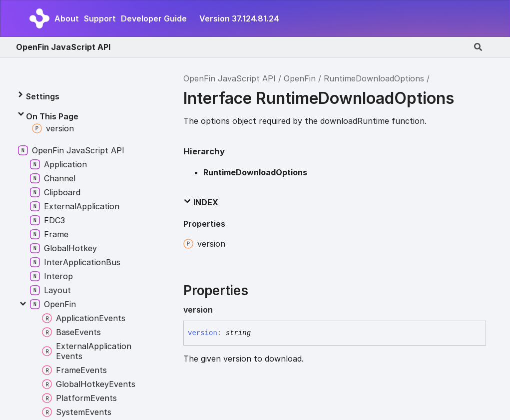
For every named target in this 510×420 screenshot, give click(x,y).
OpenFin (300, 78)
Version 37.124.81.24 (239, 18)
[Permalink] (221, 310)
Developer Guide (154, 18)
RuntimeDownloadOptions (374, 78)
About (67, 18)
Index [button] (201, 202)
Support (100, 18)
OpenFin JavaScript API (63, 47)
